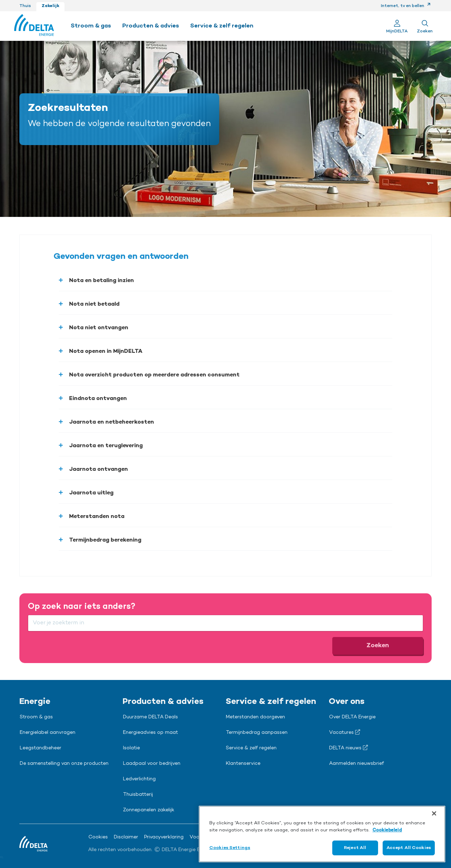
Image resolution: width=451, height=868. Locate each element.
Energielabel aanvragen (48, 733)
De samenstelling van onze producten (64, 764)
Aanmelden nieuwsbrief (357, 764)
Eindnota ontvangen (98, 399)
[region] (322, 834)
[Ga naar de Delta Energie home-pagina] (34, 26)
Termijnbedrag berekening (105, 540)
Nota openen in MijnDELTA (106, 351)
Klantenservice (243, 764)
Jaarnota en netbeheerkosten (112, 422)
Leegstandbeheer (41, 748)
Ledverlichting (139, 779)
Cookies (98, 837)
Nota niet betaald (94, 304)
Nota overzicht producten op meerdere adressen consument (154, 375)
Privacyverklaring (164, 837)
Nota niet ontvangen (99, 328)
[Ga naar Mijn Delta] (397, 26)
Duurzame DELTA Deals (150, 717)
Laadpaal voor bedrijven (152, 764)
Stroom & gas (36, 717)
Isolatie (131, 748)
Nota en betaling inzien (101, 281)
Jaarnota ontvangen (98, 469)
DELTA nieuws (348, 748)
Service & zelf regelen (251, 748)
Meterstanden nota (97, 517)
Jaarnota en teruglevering (106, 446)
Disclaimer (126, 837)
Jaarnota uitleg (91, 493)
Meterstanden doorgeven (255, 717)
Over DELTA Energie (352, 717)
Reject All (355, 848)
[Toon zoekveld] (425, 26)
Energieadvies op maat (150, 733)
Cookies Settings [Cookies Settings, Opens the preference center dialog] (230, 848)
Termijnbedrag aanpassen (257, 733)
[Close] (434, 813)
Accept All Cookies (409, 848)
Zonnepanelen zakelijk (149, 810)
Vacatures (345, 732)
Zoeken (378, 645)
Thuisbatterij (138, 795)
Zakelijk (50, 6)
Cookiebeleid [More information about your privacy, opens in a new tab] (387, 830)
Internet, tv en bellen (406, 6)
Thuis (25, 6)
